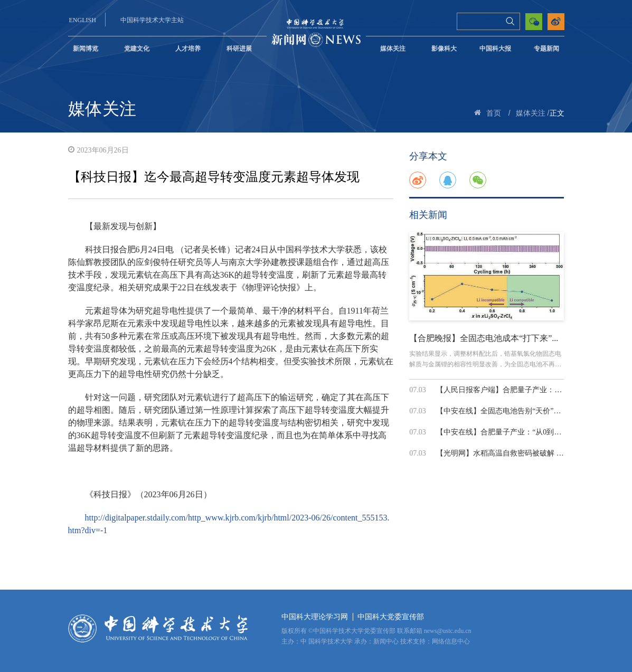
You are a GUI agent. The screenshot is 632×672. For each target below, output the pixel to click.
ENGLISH (83, 20)
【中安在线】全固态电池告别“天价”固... (501, 411)
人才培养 (188, 49)
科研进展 (239, 49)
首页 (494, 113)
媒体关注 (393, 49)
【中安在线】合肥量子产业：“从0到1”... (501, 432)
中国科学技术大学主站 (152, 20)
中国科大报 (495, 49)
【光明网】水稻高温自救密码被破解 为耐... (506, 453)
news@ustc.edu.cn (448, 631)
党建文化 (137, 49)
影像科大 (444, 49)
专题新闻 (546, 49)
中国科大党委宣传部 (391, 617)
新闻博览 (86, 49)
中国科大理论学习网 (315, 617)
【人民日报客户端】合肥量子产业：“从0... (505, 390)
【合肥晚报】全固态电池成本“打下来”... (484, 338)
